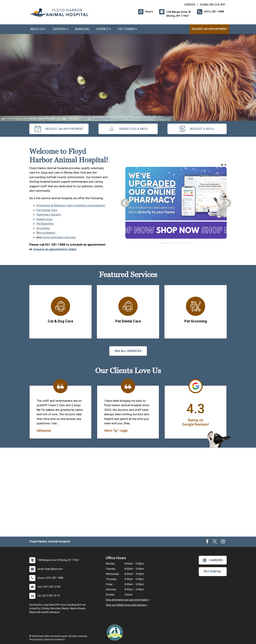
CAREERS (190, 5)
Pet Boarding (45, 224)
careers (213, 560)
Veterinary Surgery (49, 214)
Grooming (43, 228)
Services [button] (60, 29)
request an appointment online (55, 249)
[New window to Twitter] (215, 542)
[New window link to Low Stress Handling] (116, 632)
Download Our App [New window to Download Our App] (213, 5)
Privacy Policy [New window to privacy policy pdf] (36, 639)
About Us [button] (38, 29)
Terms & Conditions (55, 639)
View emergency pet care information (127, 600)
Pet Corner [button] (127, 29)
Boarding (82, 29)
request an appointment (59, 129)
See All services (128, 351)
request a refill (197, 129)
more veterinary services (59, 237)
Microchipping (46, 233)
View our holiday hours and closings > (127, 605)
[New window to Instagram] (223, 542)
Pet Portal (213, 571)
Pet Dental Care (47, 210)
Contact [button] (103, 29)
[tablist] (176, 243)
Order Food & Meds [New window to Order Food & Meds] (128, 129)
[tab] (162, 243)
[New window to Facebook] (207, 542)
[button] (222, 165)
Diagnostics (44, 219)
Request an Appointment (209, 29)
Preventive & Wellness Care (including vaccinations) (71, 205)
